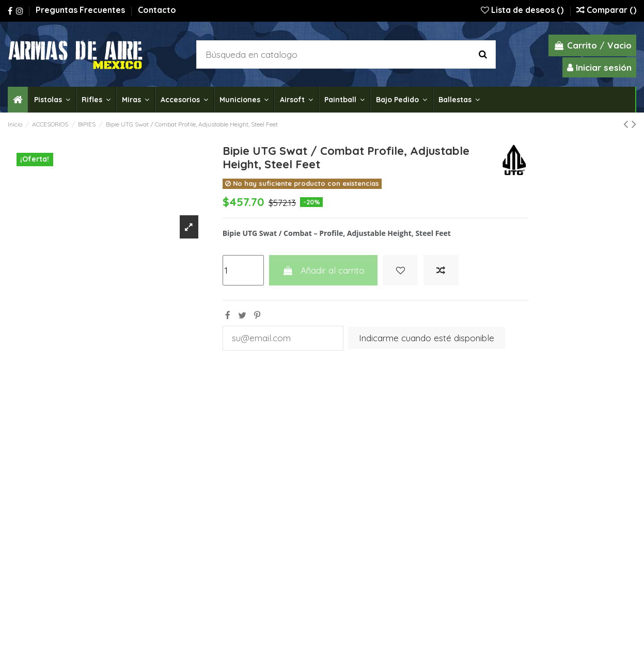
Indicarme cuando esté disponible (427, 338)
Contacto (157, 10)
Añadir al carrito (323, 270)
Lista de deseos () (523, 10)
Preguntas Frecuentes (81, 10)
